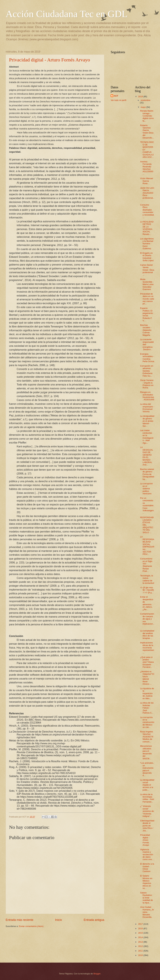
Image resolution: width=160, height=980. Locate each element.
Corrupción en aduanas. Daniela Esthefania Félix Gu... (147, 371)
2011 (141, 951)
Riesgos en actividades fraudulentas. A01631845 (147, 396)
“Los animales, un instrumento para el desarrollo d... (147, 769)
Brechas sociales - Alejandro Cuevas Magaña (146, 330)
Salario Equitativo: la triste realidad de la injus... (147, 898)
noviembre (145, 100)
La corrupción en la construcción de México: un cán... (147, 722)
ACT (116, 96)
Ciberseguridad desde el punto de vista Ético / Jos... (147, 826)
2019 (141, 96)
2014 (141, 937)
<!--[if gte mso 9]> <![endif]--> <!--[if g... (147, 590)
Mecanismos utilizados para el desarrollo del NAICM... (146, 752)
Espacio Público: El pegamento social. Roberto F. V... (147, 314)
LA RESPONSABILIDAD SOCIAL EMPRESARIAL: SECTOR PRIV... (147, 545)
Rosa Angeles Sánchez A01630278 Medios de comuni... (147, 737)
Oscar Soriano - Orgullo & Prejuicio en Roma (147, 384)
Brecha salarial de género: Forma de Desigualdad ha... (147, 474)
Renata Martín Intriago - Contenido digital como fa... (147, 116)
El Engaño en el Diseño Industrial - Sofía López (147, 257)
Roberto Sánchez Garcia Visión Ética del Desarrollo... (147, 132)
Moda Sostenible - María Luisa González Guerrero (147, 284)
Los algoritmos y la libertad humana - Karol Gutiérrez (147, 244)
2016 (141, 928)
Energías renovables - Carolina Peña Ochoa (147, 358)
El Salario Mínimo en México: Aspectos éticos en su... (146, 882)
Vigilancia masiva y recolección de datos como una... (147, 854)
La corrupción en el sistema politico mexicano (146, 489)
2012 (141, 946)
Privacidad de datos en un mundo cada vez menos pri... (147, 299)
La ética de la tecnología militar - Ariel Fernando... (147, 798)
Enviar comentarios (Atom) (31, 926)
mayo (143, 107)
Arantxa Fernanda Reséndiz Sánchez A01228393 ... (147, 168)
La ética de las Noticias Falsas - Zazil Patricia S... (147, 708)
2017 (141, 924)
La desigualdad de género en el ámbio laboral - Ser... (147, 421)
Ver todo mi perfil (119, 100)
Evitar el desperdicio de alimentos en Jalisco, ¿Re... (147, 603)
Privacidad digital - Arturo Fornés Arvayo (50, 60)
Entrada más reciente (19, 920)
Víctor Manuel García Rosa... (147, 181)
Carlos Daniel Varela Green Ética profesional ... (147, 270)
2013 (141, 942)
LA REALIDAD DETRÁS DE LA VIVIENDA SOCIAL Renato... (147, 228)
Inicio (59, 920)
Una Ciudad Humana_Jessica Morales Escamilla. (147, 912)
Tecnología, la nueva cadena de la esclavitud (147, 579)
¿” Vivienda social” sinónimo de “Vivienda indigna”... (147, 811)
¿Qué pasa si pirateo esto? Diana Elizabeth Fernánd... (147, 662)
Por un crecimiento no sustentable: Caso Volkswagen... (147, 506)
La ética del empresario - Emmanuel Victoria (147, 408)
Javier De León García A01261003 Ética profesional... (147, 194)
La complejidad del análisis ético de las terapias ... (147, 634)
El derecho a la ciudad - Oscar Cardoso (147, 868)
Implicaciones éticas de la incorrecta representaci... (147, 648)
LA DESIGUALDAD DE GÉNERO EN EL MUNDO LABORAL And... (147, 456)
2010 (141, 955)
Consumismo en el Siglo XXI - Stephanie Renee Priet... (146, 565)
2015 (141, 933)
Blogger (97, 974)
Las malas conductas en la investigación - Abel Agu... (147, 437)
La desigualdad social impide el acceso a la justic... (147, 785)
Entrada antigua (94, 920)
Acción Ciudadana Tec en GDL (67, 14)
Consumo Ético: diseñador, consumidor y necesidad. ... (147, 211)
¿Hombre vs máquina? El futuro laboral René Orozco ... (147, 678)
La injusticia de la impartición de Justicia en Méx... (147, 693)
